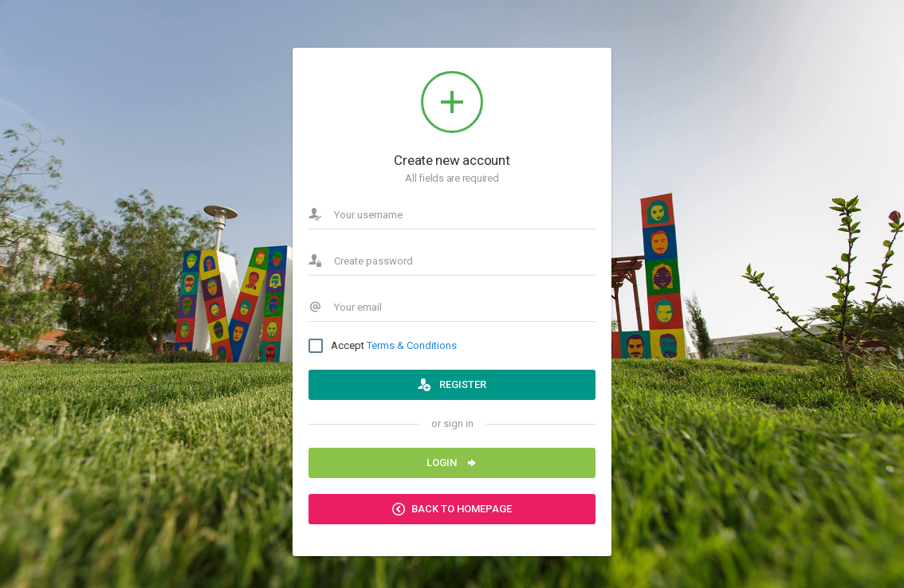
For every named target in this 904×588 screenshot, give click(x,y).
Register (452, 385)
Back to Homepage (452, 509)
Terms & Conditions (412, 345)
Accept (383, 346)
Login (452, 463)
